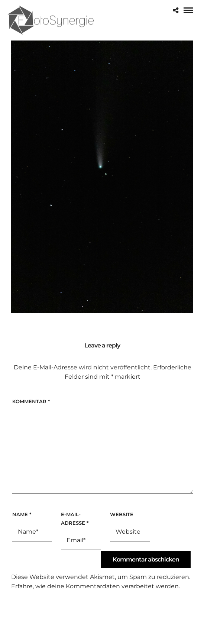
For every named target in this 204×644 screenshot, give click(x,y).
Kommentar (31, 401)
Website (122, 514)
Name (22, 514)
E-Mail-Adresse (75, 519)
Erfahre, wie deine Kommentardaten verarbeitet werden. (95, 586)
